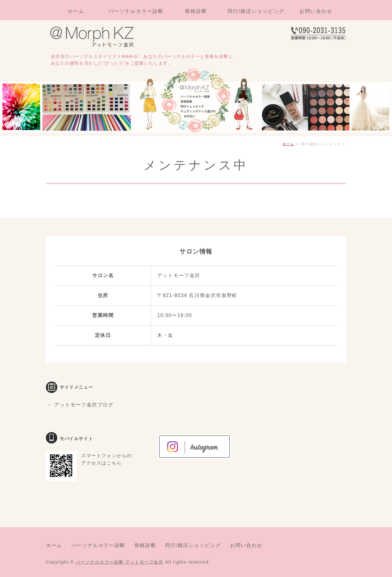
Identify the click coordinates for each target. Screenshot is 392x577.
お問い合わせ (316, 11)
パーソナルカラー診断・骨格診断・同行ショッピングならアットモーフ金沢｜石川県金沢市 (95, 38)
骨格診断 (196, 11)
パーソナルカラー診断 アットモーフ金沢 (119, 562)
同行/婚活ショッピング (256, 11)
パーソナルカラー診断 (136, 11)
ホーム (76, 11)
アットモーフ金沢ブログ (84, 405)
